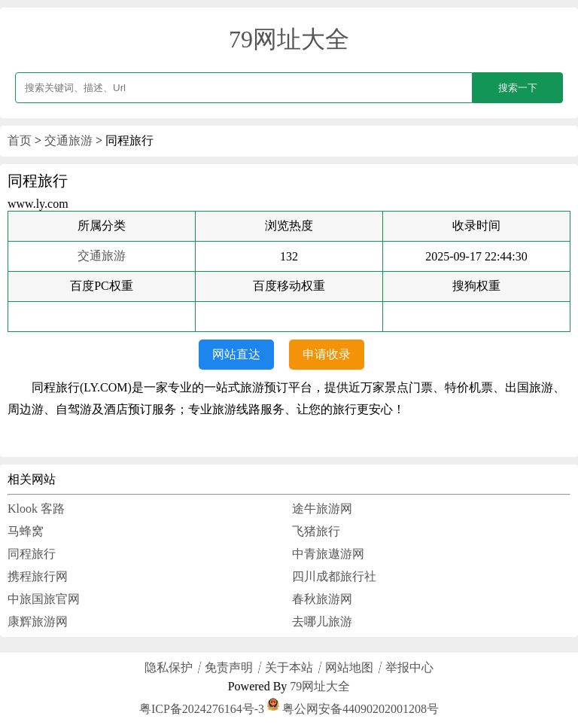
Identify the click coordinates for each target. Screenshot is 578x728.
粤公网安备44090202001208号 (353, 709)
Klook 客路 (36, 509)
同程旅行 (32, 554)
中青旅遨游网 (328, 554)
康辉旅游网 (38, 621)
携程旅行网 (38, 576)
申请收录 (327, 354)
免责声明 (229, 667)
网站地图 (349, 667)
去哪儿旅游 (322, 621)
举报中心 (409, 667)
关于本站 (289, 667)
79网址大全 (289, 39)
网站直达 (236, 354)
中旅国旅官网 (44, 599)
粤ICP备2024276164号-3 (202, 709)
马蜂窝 (26, 531)
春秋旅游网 (322, 599)
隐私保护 (169, 667)
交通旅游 (68, 140)
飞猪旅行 (316, 531)
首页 (20, 140)
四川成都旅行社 (334, 576)
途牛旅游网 (322, 509)
